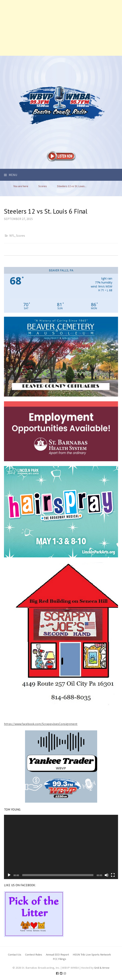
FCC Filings (60, 959)
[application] (61, 847)
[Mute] (107, 875)
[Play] (9, 875)
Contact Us (15, 954)
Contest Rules (34, 954)
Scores (21, 235)
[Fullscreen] (113, 875)
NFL (12, 235)
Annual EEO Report (57, 954)
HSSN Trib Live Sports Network (92, 954)
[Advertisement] (61, 28)
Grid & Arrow (102, 968)
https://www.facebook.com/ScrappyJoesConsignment (41, 724)
